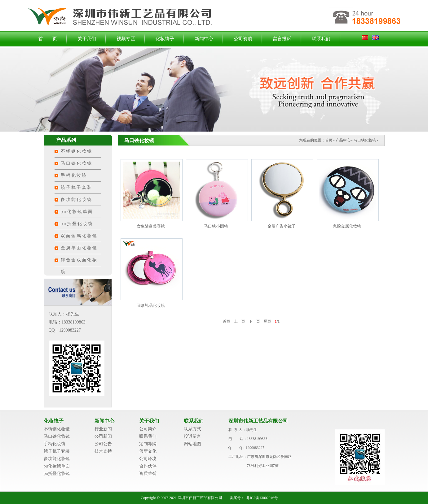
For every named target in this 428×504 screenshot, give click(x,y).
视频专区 (126, 39)
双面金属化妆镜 (79, 236)
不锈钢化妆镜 (77, 151)
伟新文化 (148, 451)
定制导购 (148, 444)
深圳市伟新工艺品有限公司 (258, 421)
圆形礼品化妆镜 (151, 305)
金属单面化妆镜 (79, 248)
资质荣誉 (148, 474)
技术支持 (103, 451)
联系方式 (192, 429)
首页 (329, 140)
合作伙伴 (148, 466)
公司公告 (103, 444)
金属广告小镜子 (282, 226)
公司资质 (243, 39)
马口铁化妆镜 (77, 163)
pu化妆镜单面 (77, 212)
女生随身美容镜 (151, 226)
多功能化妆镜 (77, 200)
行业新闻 (103, 429)
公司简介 (148, 429)
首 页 (48, 39)
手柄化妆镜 (74, 175)
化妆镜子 (165, 39)
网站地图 (192, 444)
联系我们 (321, 39)
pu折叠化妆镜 (77, 224)
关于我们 (87, 39)
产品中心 (343, 140)
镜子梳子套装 (77, 187)
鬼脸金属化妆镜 (347, 226)
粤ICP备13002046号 (262, 498)
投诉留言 (192, 436)
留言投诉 (282, 39)
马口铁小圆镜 (216, 226)
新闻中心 (204, 39)
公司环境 (148, 459)
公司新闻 (103, 436)
